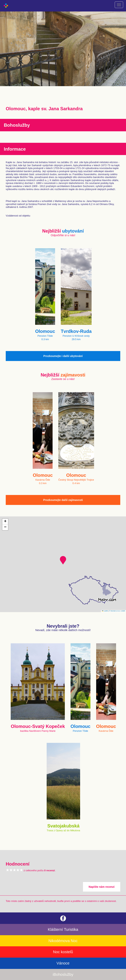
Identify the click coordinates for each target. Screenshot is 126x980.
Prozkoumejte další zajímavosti (63, 500)
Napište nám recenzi (102, 887)
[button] (63, 560)
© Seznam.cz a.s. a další (117, 611)
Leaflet (105, 611)
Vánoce (63, 963)
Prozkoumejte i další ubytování (63, 356)
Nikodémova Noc (63, 941)
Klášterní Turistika (63, 929)
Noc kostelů (63, 952)
